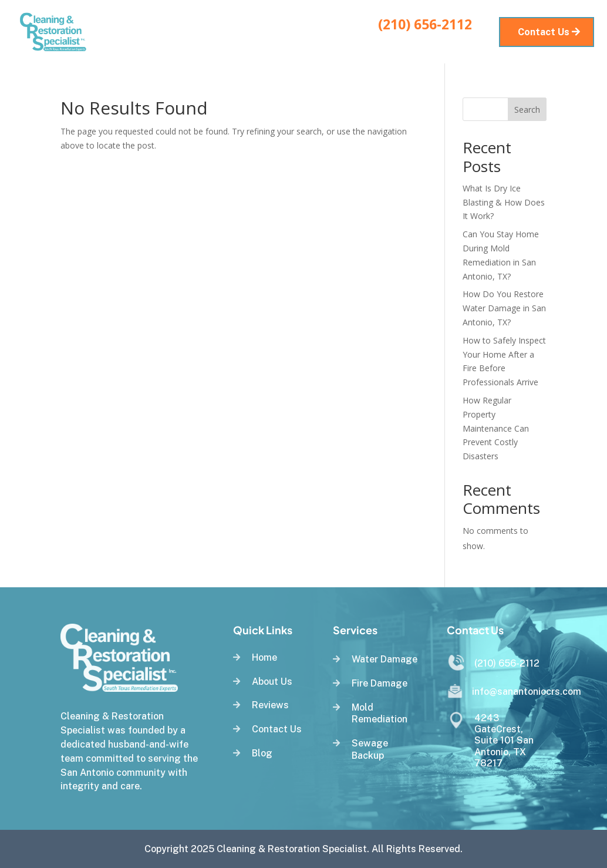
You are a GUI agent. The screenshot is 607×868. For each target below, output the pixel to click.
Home (184, 23)
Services (228, 23)
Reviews (341, 23)
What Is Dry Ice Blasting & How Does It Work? (504, 202)
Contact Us (323, 41)
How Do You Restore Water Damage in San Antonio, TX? (504, 308)
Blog (192, 41)
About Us (291, 23)
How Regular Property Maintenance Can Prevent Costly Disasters (496, 428)
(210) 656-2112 (425, 24)
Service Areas (245, 41)
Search (527, 110)
